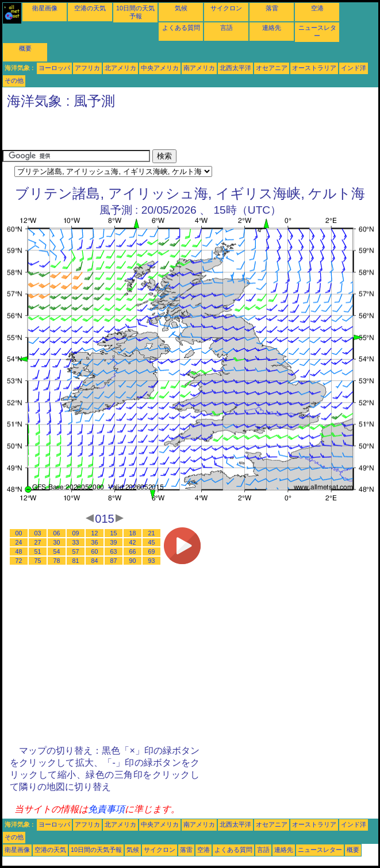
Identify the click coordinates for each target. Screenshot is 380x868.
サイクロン (226, 8)
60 (95, 551)
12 (95, 533)
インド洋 (354, 68)
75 (38, 561)
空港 (317, 8)
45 (152, 542)
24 (19, 542)
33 (76, 542)
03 (38, 533)
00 (19, 533)
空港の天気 (90, 8)
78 (57, 561)
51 (38, 551)
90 (133, 561)
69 (152, 551)
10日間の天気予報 (96, 850)
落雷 (272, 8)
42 (133, 542)
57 (76, 551)
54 (57, 551)
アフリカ (87, 68)
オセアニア (272, 68)
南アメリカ (199, 68)
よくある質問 (181, 28)
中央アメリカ (160, 68)
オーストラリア (314, 68)
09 (76, 533)
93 (152, 561)
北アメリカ (120, 68)
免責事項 (106, 809)
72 (19, 561)
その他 (14, 80)
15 (114, 533)
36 (95, 542)
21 (152, 533)
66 (133, 551)
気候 (181, 8)
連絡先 (272, 28)
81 (76, 561)
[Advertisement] (137, 132)
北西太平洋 (235, 68)
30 (57, 542)
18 (133, 533)
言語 (227, 28)
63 (114, 551)
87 (114, 561)
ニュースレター (320, 850)
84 (95, 561)
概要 (25, 48)
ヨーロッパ (54, 68)
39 (114, 542)
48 (19, 551)
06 (57, 533)
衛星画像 (45, 8)
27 (38, 542)
